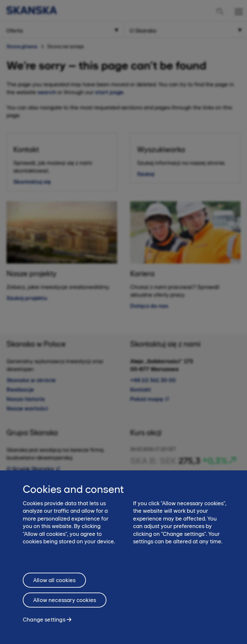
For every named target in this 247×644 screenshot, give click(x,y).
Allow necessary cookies (65, 603)
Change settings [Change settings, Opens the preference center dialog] (44, 623)
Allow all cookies (54, 583)
